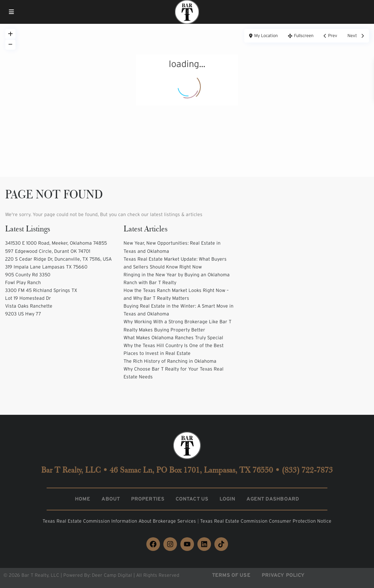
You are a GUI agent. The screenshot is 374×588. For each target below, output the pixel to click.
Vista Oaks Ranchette (29, 306)
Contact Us (192, 499)
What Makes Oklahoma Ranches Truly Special (173, 338)
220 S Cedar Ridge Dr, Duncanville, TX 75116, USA (58, 259)
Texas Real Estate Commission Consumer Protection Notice (266, 521)
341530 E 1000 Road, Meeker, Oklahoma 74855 (56, 243)
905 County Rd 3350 (28, 275)
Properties (148, 499)
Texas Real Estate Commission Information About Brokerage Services (120, 521)
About (111, 499)
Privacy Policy (283, 575)
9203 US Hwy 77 (23, 314)
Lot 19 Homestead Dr (28, 298)
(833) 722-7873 (307, 470)
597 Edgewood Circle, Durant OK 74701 (48, 251)
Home (83, 499)
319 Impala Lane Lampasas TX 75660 (46, 267)
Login (227, 499)
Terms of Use (231, 575)
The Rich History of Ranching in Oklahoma (170, 361)
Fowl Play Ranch (23, 282)
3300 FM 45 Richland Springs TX (41, 290)
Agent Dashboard (273, 499)
